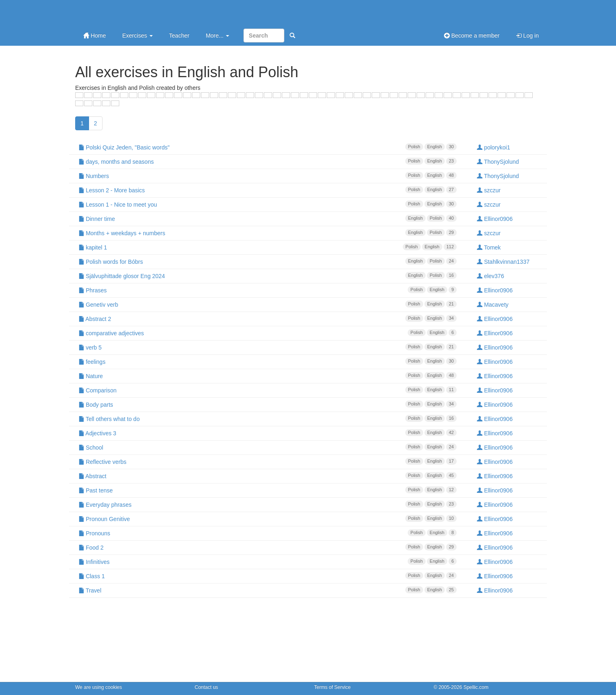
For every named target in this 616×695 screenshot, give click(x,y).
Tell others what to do (268, 419)
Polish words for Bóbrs (268, 261)
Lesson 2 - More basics (268, 190)
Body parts (268, 404)
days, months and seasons (268, 161)
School (268, 447)
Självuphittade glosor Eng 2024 (268, 276)
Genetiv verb (268, 304)
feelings (268, 361)
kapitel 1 (268, 247)
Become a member (472, 36)
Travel (268, 590)
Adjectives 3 (268, 433)
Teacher (179, 36)
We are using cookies (99, 687)
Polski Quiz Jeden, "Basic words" (268, 147)
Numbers (268, 176)
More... (218, 36)
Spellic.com (476, 687)
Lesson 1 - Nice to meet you (268, 204)
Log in (527, 36)
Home (95, 36)
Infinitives (268, 561)
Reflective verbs (268, 461)
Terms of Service (332, 687)
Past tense (268, 490)
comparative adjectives (268, 333)
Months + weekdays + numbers (268, 233)
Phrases (268, 290)
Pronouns (268, 533)
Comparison (268, 390)
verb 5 (268, 347)
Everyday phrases (268, 504)
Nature (268, 376)
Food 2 (268, 547)
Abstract (268, 476)
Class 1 (268, 576)
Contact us (206, 687)
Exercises (137, 36)
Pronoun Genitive (268, 519)
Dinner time (268, 218)
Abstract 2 (268, 319)
